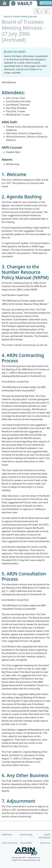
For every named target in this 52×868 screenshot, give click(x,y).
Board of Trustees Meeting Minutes (20, 16)
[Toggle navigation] (46, 11)
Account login (26, 835)
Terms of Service (10, 843)
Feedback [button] (46, 3)
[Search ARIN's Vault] (37, 11)
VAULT (25, 4)
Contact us (45, 843)
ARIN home (7, 835)
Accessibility (26, 843)
